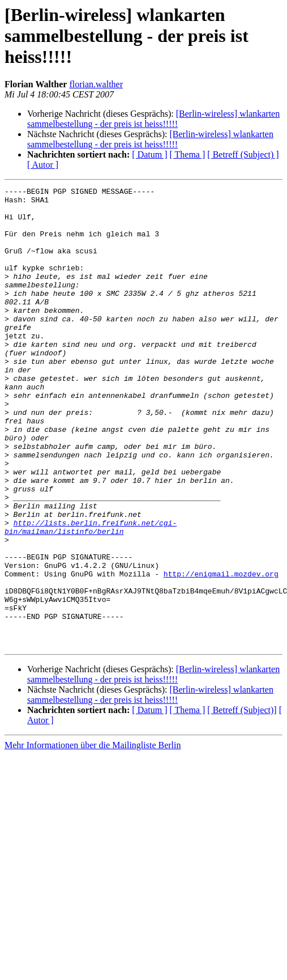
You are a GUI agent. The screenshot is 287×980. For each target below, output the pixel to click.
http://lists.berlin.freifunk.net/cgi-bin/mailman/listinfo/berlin (91, 596)
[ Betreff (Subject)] (242, 802)
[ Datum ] (149, 154)
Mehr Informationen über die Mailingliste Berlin (93, 837)
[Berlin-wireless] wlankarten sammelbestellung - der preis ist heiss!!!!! (153, 119)
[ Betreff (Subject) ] (243, 154)
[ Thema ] (188, 154)
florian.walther (96, 84)
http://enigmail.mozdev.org (221, 652)
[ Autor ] (43, 165)
